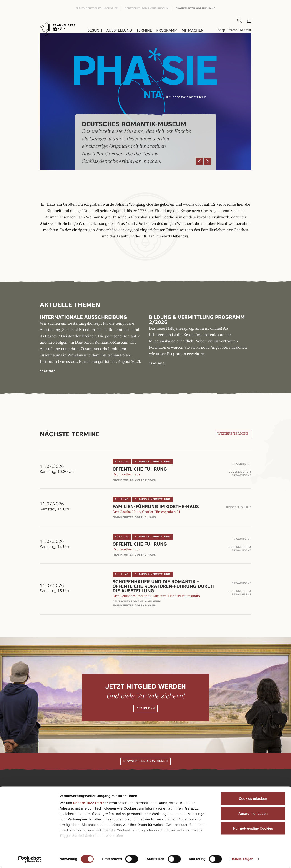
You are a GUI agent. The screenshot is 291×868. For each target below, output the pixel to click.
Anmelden (145, 709)
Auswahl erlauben (253, 813)
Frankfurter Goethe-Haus (196, 8)
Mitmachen (193, 30)
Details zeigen (242, 859)
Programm (167, 30)
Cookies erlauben (253, 799)
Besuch (95, 30)
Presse (232, 30)
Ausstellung (119, 30)
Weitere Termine (233, 434)
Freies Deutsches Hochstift (97, 8)
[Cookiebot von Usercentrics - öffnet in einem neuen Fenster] (29, 859)
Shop (221, 30)
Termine (144, 30)
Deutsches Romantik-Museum (147, 8)
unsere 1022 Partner (91, 803)
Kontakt (245, 30)
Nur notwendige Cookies (253, 828)
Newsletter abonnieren (145, 761)
